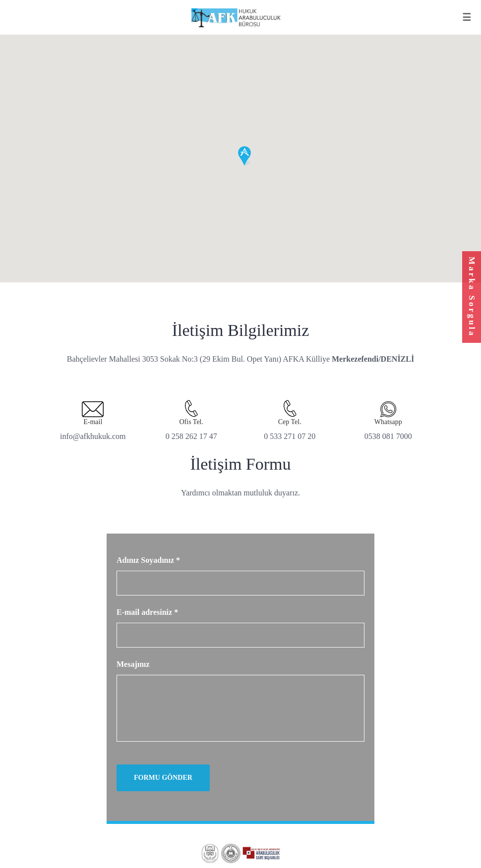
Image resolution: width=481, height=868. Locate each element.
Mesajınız (133, 664)
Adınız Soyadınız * (148, 560)
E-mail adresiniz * (147, 612)
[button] (244, 156)
